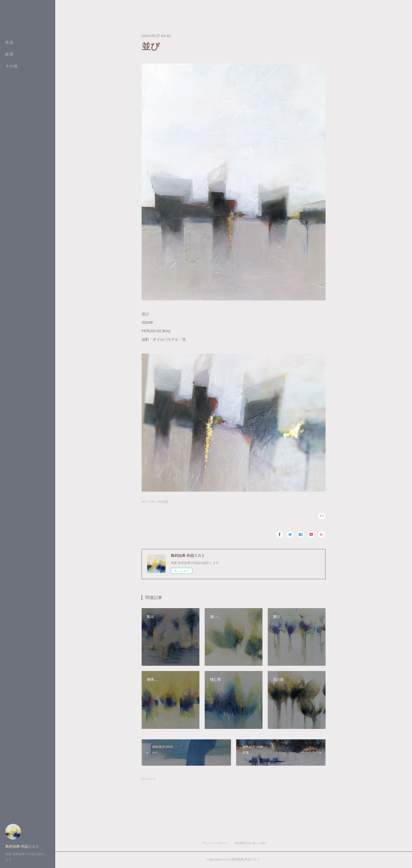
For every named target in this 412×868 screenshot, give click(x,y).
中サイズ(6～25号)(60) (155, 502)
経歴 (9, 55)
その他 (12, 66)
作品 (9, 43)
